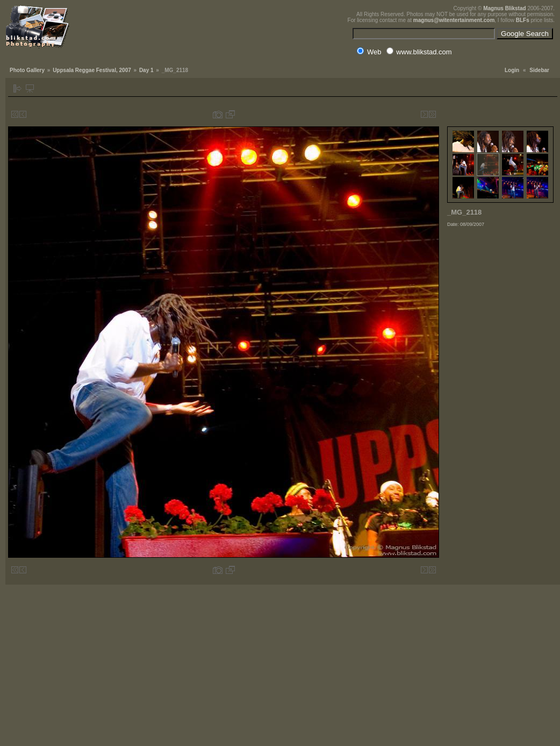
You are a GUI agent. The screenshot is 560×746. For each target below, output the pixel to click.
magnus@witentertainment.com (454, 20)
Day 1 (146, 70)
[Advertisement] (501, 298)
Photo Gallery (27, 70)
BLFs (523, 20)
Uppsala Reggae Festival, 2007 (92, 70)
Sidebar (539, 70)
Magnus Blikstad (504, 8)
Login (512, 70)
